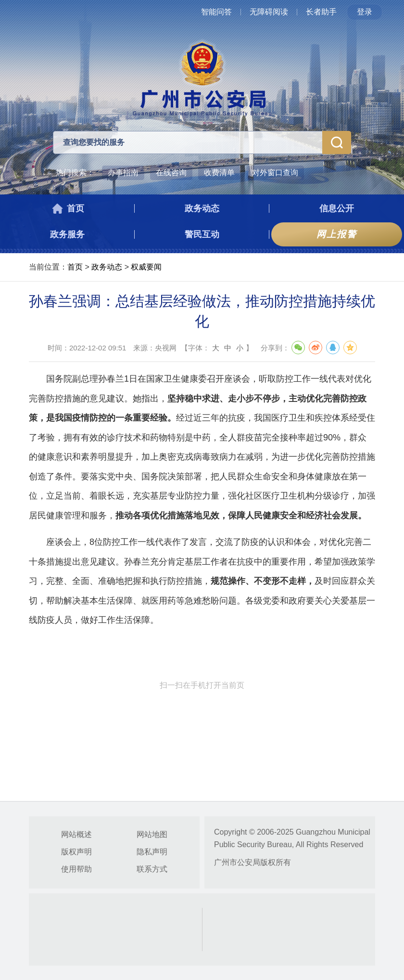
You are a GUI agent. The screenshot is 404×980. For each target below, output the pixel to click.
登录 (365, 12)
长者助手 (321, 12)
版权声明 (76, 852)
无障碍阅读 (269, 12)
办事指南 (123, 173)
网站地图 (152, 834)
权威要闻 (146, 267)
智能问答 (216, 12)
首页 (75, 267)
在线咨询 (171, 173)
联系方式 (152, 869)
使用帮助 (76, 869)
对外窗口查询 (275, 173)
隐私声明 (152, 852)
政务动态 (107, 267)
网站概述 (76, 834)
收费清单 (219, 173)
